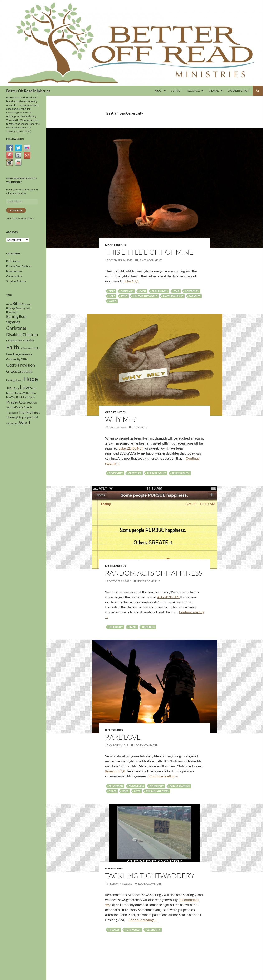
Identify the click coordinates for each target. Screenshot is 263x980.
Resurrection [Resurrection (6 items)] (28, 402)
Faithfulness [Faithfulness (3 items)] (26, 348)
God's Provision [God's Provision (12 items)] (21, 365)
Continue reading (164, 776)
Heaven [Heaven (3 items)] (19, 380)
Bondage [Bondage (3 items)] (11, 308)
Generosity (192, 291)
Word (112, 301)
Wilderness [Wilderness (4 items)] (12, 423)
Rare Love (123, 737)
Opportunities (115, 412)
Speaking (214, 91)
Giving (132, 627)
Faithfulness (160, 291)
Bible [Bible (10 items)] (17, 304)
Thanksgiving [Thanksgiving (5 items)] (15, 417)
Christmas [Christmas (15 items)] (17, 328)
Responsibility (181, 473)
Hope (112, 296)
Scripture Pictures (16, 281)
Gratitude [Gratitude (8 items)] (25, 371)
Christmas (127, 291)
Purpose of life (156, 473)
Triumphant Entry (157, 791)
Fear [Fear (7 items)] (9, 354)
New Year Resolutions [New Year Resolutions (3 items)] (17, 397)
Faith (143, 291)
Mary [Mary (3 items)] (34, 388)
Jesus (124, 296)
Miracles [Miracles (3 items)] (18, 393)
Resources (194, 91)
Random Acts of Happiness (154, 573)
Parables (195, 296)
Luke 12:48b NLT (131, 448)
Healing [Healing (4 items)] (10, 380)
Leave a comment (150, 260)
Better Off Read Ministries (28, 91)
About (159, 91)
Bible (112, 291)
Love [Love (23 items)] (25, 387)
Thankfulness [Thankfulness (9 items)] (29, 412)
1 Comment (140, 427)
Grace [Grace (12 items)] (12, 371)
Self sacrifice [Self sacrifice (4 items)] (13, 407)
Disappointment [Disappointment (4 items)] (15, 341)
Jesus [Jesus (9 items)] (11, 388)
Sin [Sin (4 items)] (22, 407)
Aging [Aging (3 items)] (9, 304)
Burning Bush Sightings (19, 266)
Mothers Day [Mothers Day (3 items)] (30, 393)
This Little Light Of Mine (149, 252)
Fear (176, 291)
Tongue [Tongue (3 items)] (27, 417)
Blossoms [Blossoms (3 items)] (27, 304)
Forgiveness (136, 786)
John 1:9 (130, 281)
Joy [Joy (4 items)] (18, 388)
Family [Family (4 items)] (36, 348)
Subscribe (16, 210)
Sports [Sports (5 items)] (28, 407)
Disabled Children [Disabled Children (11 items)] (22, 334)
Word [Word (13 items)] (25, 423)
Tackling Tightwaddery (150, 876)
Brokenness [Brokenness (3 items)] (12, 312)
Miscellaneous (116, 245)
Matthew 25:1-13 (173, 296)
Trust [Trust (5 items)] (35, 417)
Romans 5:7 (114, 771)
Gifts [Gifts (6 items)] (24, 359)
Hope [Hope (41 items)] (31, 379)
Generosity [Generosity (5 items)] (13, 359)
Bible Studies (114, 730)
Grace (112, 791)
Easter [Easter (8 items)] (29, 340)
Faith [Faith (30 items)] (13, 347)
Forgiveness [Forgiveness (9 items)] (23, 354)
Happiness (148, 627)
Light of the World (145, 296)
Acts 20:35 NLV (168, 597)
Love (137, 791)
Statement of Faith (239, 91)
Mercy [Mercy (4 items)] (10, 393)
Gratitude (135, 473)
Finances (114, 930)
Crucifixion (116, 786)
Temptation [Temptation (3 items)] (12, 413)
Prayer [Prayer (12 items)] (12, 402)
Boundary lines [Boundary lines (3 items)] (23, 308)
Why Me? (120, 419)
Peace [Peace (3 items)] (32, 397)
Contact (176, 91)
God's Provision (180, 786)
